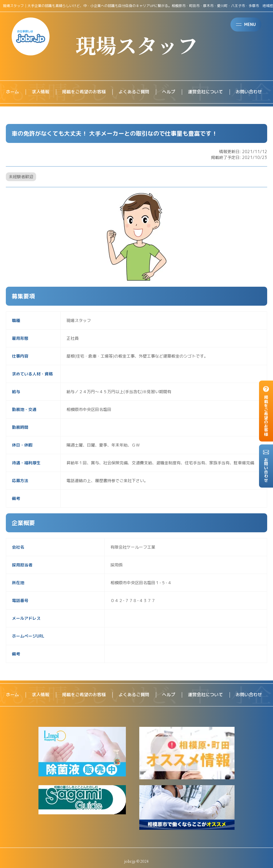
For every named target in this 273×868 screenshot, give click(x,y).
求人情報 (42, 92)
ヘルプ (176, 92)
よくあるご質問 (140, 92)
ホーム (13, 92)
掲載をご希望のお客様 (87, 92)
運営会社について (214, 92)
